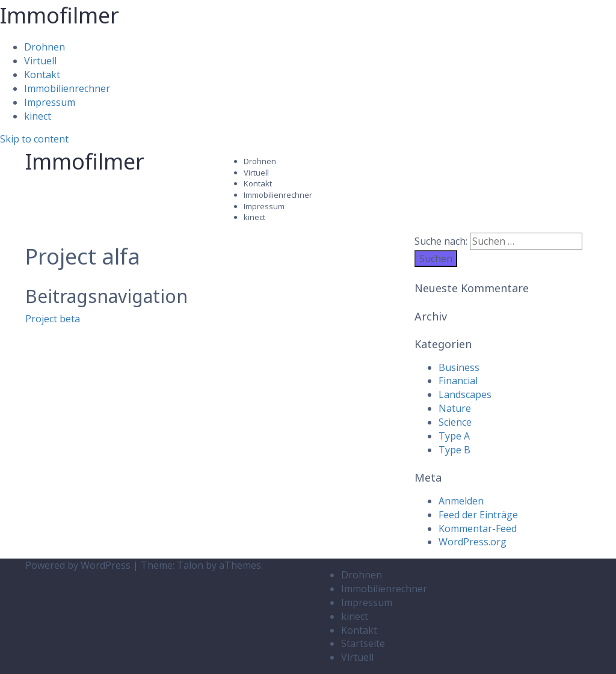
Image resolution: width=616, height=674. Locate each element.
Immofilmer (60, 15)
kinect (38, 116)
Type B (454, 450)
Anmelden (461, 501)
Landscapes (465, 394)
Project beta (53, 319)
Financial (458, 381)
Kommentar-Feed (478, 528)
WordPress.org (473, 542)
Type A (454, 436)
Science (455, 422)
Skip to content (34, 139)
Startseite (363, 643)
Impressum (50, 102)
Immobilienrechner (67, 88)
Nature (455, 408)
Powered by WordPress (78, 565)
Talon (190, 565)
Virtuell (40, 61)
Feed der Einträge (478, 515)
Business (459, 367)
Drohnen (45, 47)
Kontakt (42, 75)
